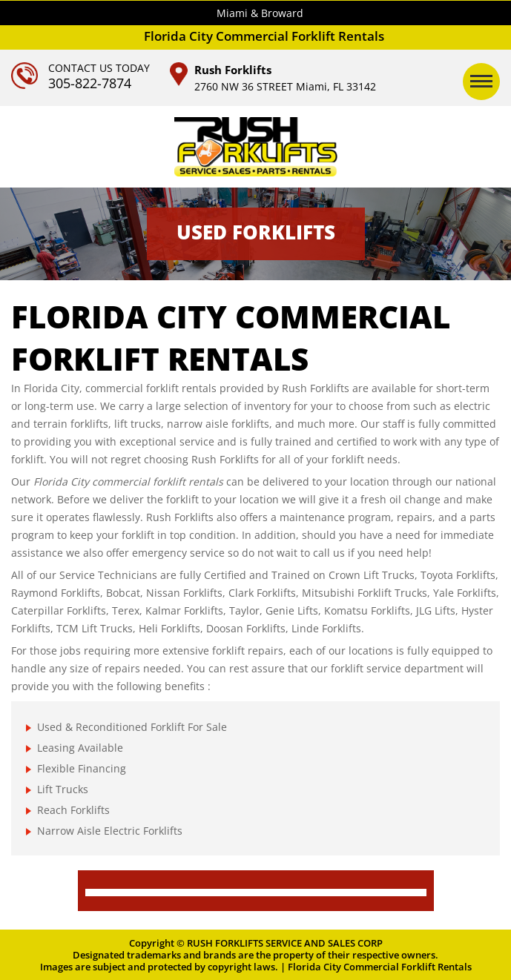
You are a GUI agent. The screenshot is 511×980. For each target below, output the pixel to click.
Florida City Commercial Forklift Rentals (380, 967)
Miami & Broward (260, 13)
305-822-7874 (90, 83)
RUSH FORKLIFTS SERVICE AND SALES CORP (285, 943)
